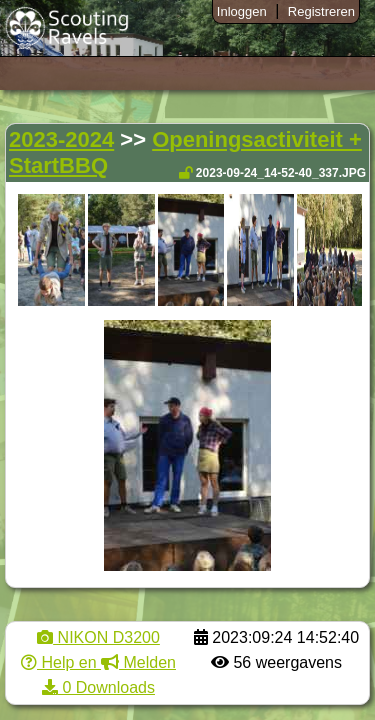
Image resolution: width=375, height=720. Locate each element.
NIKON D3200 (98, 637)
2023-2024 (61, 139)
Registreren (321, 11)
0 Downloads (98, 687)
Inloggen (242, 11)
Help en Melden (98, 662)
